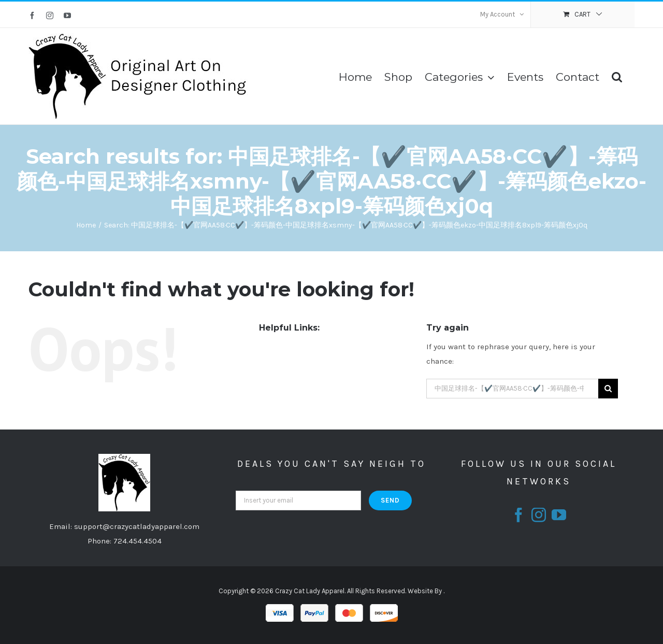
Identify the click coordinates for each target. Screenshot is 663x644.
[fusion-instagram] (539, 515)
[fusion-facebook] (518, 515)
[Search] (617, 76)
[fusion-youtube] (559, 515)
